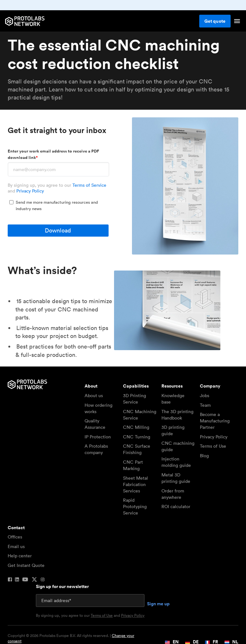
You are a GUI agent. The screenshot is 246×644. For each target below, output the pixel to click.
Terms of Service (89, 185)
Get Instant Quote (26, 565)
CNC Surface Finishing (137, 449)
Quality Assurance (95, 424)
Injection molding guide (176, 462)
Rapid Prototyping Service (135, 507)
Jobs (205, 396)
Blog (204, 456)
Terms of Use (213, 446)
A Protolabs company (96, 449)
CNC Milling (136, 427)
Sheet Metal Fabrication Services (135, 484)
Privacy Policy (30, 191)
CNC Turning (137, 437)
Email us (16, 546)
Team (205, 405)
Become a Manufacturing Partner (215, 421)
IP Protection (98, 437)
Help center (20, 556)
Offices (15, 537)
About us (94, 396)
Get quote (215, 21)
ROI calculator (176, 507)
